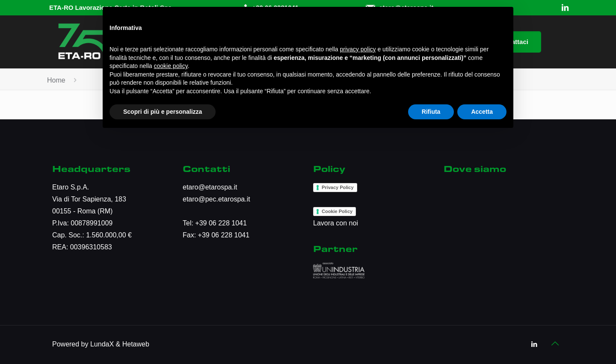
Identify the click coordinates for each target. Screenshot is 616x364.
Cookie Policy (337, 211)
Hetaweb (136, 344)
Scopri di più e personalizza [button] (163, 112)
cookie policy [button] (171, 66)
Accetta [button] (482, 112)
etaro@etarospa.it (210, 187)
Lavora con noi (336, 223)
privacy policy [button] (358, 49)
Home (56, 80)
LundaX (102, 344)
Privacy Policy (338, 187)
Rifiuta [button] (431, 112)
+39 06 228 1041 (221, 223)
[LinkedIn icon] (534, 344)
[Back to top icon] (555, 343)
